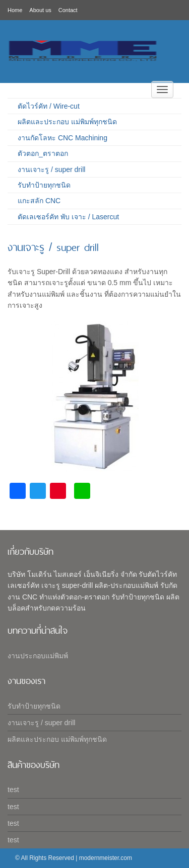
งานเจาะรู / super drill (51, 169)
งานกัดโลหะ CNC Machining (62, 138)
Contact (68, 10)
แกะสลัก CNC (39, 201)
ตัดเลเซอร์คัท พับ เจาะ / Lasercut (68, 217)
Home (15, 10)
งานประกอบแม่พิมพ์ (38, 656)
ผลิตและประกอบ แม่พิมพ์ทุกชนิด (67, 122)
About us (40, 10)
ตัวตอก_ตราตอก (43, 153)
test (13, 790)
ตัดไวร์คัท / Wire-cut (49, 106)
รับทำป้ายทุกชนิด (44, 185)
